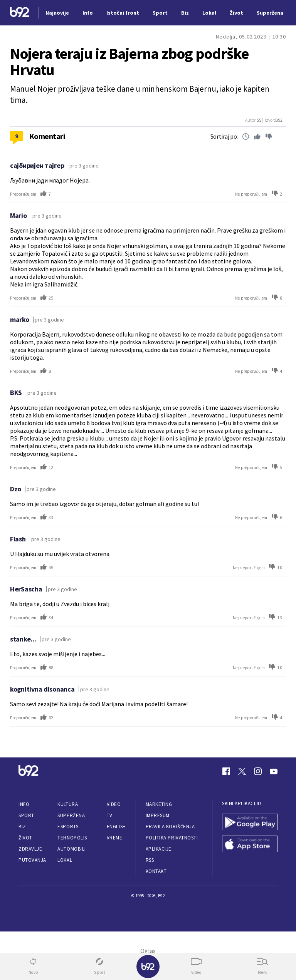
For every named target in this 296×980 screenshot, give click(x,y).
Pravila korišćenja (170, 827)
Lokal (65, 860)
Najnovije (57, 13)
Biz (22, 827)
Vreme (115, 838)
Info (24, 804)
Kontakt (156, 871)
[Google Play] (250, 823)
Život (25, 838)
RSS (150, 860)
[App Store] (250, 845)
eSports (68, 827)
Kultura (68, 804)
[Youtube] (274, 771)
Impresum (158, 815)
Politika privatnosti (172, 838)
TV (110, 815)
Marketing (159, 804)
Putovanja (32, 860)
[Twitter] (242, 771)
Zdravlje (30, 849)
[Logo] (20, 13)
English (116, 827)
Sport (26, 815)
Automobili (71, 849)
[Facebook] (226, 771)
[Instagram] (258, 771)
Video (114, 804)
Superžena (71, 815)
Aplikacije (159, 849)
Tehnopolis (72, 838)
